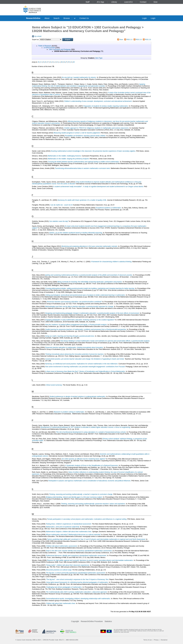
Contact (143, 2)
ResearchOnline (33, 18)
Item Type (99, 58)
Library (114, 2)
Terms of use (148, 640)
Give (156, 2)
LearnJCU (128, 2)
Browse (67, 18)
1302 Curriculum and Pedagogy (60, 49)
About (47, 18)
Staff (88, 2)
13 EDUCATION (49, 48)
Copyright (75, 621)
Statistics (108, 621)
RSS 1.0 (130, 40)
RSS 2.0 (139, 40)
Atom (121, 40)
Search (56, 18)
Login (144, 18)
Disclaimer (164, 640)
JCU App (100, 2)
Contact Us (84, 18)
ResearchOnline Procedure (92, 621)
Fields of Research (45, 46)
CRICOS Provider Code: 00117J (53, 640)
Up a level (38, 36)
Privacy (156, 640)
